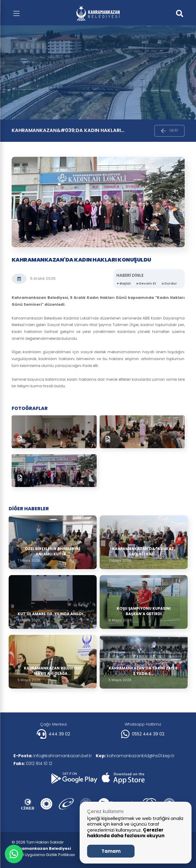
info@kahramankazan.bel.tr (54, 756)
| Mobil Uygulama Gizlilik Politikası (43, 855)
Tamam (111, 851)
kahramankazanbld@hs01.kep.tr (138, 756)
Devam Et (146, 284)
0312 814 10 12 (34, 763)
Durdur (169, 284)
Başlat (124, 284)
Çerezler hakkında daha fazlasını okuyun (126, 833)
